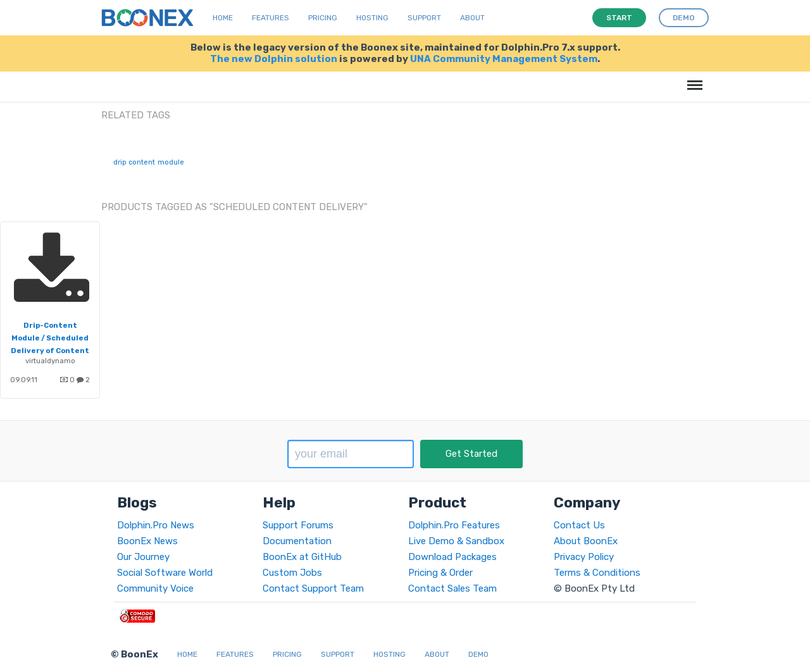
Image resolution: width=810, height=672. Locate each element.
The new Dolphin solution (274, 59)
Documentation (297, 541)
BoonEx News (147, 541)
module (171, 162)
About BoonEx (586, 541)
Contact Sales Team (452, 588)
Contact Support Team (313, 588)
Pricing (323, 18)
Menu (693, 79)
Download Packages (452, 557)
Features (271, 18)
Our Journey (143, 557)
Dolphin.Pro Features (454, 525)
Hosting (372, 18)
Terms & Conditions (597, 573)
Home (223, 18)
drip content (134, 162)
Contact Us (579, 525)
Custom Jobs (292, 573)
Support (424, 18)
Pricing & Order (440, 573)
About (472, 18)
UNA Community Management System (504, 59)
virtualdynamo (50, 361)
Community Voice (155, 588)
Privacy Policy (584, 557)
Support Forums (298, 525)
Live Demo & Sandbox (456, 541)
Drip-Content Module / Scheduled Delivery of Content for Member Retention (50, 351)
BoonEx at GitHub (302, 557)
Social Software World (165, 573)
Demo (478, 654)
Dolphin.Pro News (156, 525)
